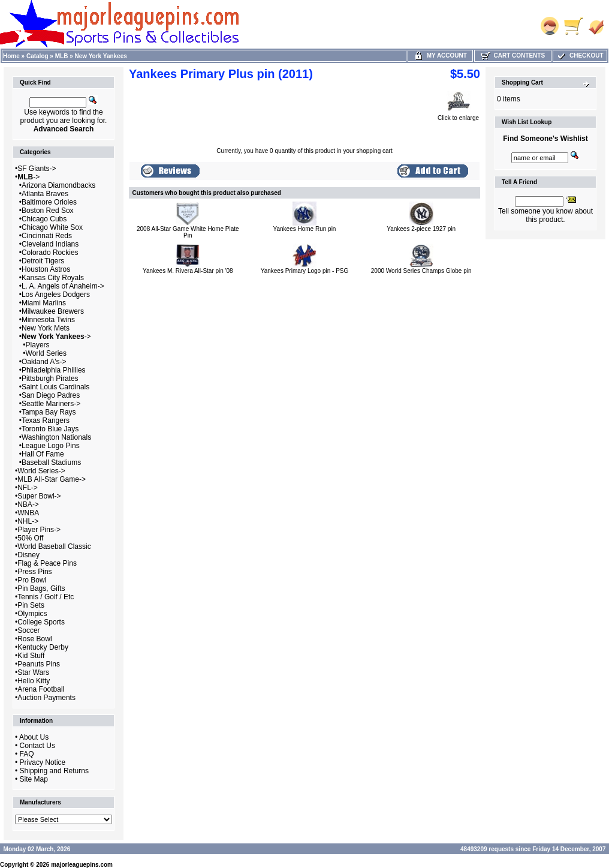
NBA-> (28, 504)
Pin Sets (31, 605)
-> (28, 177)
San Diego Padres (51, 395)
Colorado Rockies (50, 253)
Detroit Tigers (43, 261)
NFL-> (28, 488)
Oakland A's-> (44, 362)
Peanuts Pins (39, 664)
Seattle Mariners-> (51, 404)
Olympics (32, 614)
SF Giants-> (37, 169)
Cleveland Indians (50, 244)
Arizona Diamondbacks (58, 185)
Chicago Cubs (44, 219)
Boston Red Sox (48, 211)
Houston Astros (46, 269)
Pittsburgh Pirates (50, 379)
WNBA (28, 513)
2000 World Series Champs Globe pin (421, 271)
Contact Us (37, 746)
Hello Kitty (34, 681)
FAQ (27, 754)
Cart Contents (513, 55)
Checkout (580, 55)
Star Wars (33, 672)
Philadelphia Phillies (54, 370)
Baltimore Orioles (49, 202)
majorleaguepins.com (82, 865)
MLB (62, 56)
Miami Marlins (44, 303)
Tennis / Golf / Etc (46, 597)
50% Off (30, 538)
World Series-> (41, 471)
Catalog (37, 56)
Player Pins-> (39, 530)
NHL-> (28, 521)
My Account (440, 55)
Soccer (28, 630)
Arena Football (41, 689)
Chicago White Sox (52, 227)
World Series (46, 353)
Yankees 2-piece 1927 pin (421, 229)
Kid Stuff (31, 656)
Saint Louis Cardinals (55, 387)
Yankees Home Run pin (305, 229)
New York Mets (46, 328)
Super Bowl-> (39, 496)
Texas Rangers (46, 421)
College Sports (41, 622)
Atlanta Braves (45, 194)
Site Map (34, 779)
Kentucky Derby (43, 647)
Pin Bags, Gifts (41, 588)
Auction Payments (46, 698)
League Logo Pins (51, 446)
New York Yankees (101, 56)
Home (11, 56)
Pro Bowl (32, 580)
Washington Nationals (56, 437)
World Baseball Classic (54, 546)
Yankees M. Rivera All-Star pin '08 (188, 271)
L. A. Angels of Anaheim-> (63, 286)
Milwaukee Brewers (53, 311)
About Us (34, 737)
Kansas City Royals (53, 278)
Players (38, 345)
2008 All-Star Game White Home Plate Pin (188, 232)
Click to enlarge (458, 115)
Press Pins (34, 572)
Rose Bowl (34, 639)
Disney (28, 555)
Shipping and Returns (54, 771)
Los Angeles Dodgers (56, 295)
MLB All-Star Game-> (52, 479)
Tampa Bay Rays (49, 412)
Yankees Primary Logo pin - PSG (305, 271)
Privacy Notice (43, 762)
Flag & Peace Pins (47, 563)
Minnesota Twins (48, 320)
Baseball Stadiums (51, 462)
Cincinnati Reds (47, 236)
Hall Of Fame (43, 454)
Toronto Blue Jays (50, 429)
